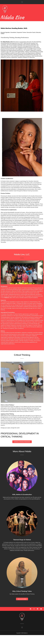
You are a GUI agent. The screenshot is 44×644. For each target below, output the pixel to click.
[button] (22, 2)
